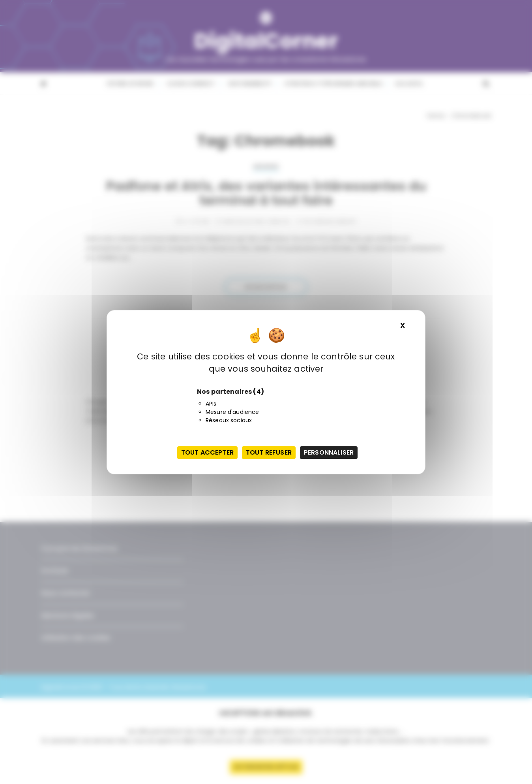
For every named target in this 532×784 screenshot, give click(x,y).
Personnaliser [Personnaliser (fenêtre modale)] (329, 452)
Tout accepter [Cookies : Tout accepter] (207, 452)
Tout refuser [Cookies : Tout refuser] (269, 452)
